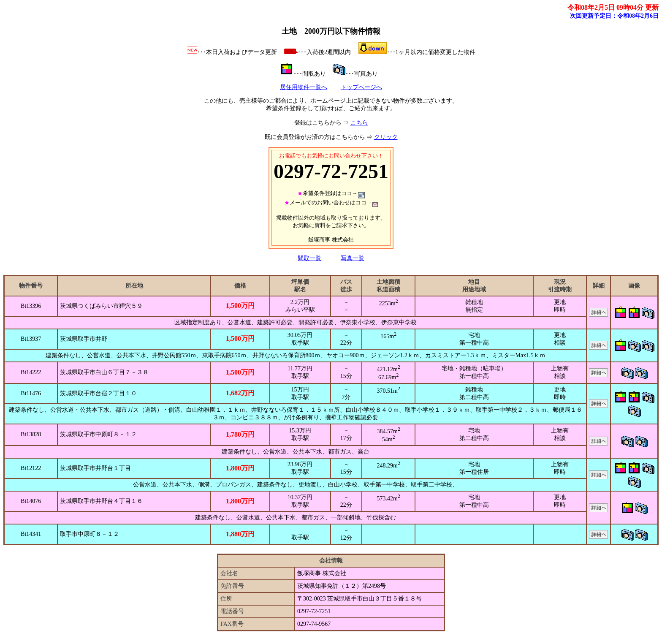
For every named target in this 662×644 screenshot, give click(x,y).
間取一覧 (309, 258)
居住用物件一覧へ (304, 87)
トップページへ (361, 87)
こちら (359, 123)
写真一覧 (353, 258)
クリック (386, 137)
